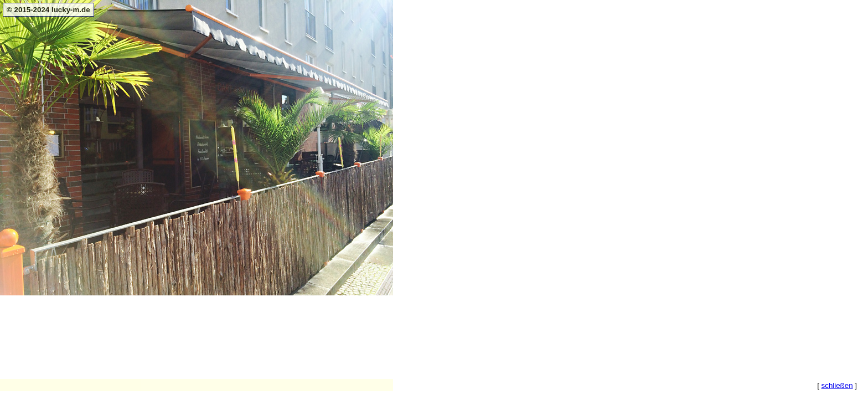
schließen (837, 385)
